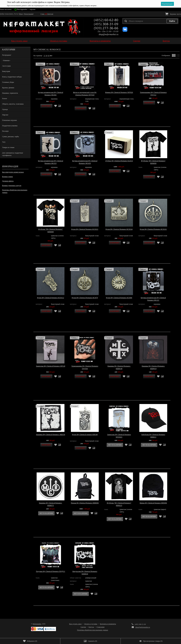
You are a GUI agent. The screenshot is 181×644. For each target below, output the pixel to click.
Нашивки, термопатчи (10, 93)
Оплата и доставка (59, 41)
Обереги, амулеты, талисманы (13, 104)
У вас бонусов (47, 14)
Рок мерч (5, 131)
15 (44, 56)
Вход (21, 14)
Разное (5, 99)
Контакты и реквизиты (100, 41)
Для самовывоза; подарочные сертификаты (13, 154)
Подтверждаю (167, 4)
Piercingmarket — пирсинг (26, 9)
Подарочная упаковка (10, 126)
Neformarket (37, 624)
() (30, 641)
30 (47, 56)
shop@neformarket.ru (109, 34)
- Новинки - (6, 60)
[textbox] (150, 21)
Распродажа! (7, 55)
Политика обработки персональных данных (15, 191)
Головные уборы (8, 82)
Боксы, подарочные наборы (12, 77)
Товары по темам (8, 147)
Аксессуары (6, 66)
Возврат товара (7, 177)
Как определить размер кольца (13, 172)
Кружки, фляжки (8, 88)
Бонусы (166, 41)
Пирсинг (5, 115)
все (51, 56)
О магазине (101, 627)
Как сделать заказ (19, 41)
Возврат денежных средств (12, 185)
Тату (4, 142)
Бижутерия (6, 71)
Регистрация (29, 14)
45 (49, 56)
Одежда (5, 109)
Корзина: (173, 14)
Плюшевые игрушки (10, 120)
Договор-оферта (8, 181)
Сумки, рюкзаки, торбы (11, 137)
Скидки (137, 41)
